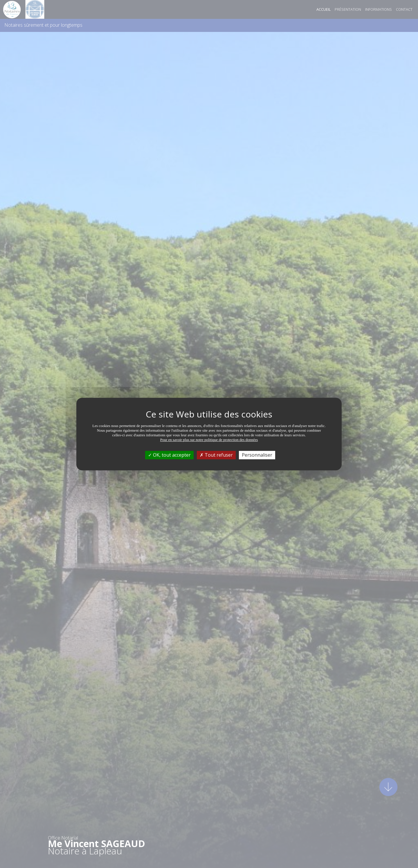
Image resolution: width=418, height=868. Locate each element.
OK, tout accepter (169, 455)
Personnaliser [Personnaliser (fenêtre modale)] (257, 455)
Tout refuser (216, 455)
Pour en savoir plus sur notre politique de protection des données (209, 440)
